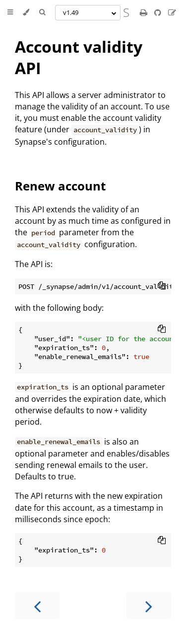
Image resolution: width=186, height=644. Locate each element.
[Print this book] (145, 12)
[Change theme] (26, 12)
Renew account (60, 186)
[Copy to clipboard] (162, 286)
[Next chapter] (149, 605)
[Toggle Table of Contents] (10, 12)
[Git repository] (159, 12)
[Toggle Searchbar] (42, 12)
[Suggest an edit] (172, 12)
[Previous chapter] (37, 605)
